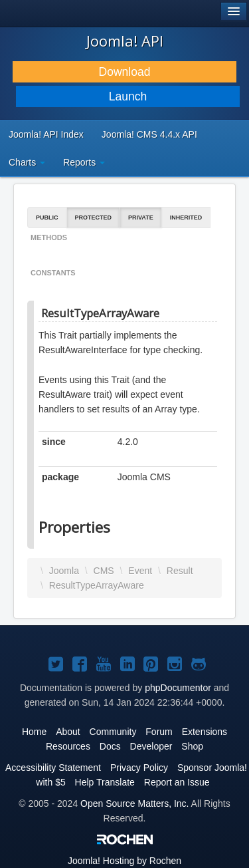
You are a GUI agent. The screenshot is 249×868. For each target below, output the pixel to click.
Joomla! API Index (46, 134)
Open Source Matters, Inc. (134, 803)
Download (125, 72)
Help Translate (105, 782)
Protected (94, 217)
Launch (128, 96)
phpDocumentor (178, 688)
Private (141, 217)
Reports (84, 162)
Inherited (186, 217)
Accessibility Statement (53, 768)
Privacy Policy (139, 768)
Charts (27, 162)
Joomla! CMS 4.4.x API (149, 134)
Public (47, 217)
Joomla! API (125, 41)
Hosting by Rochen (124, 861)
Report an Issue (177, 782)
